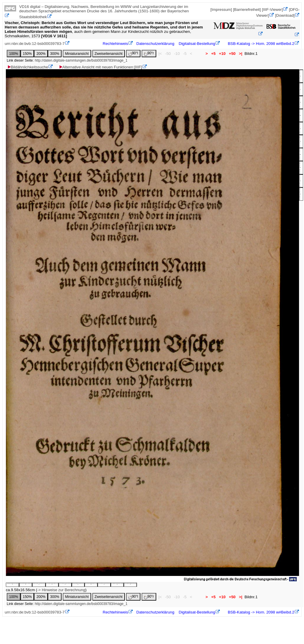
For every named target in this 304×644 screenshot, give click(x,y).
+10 (222, 54)
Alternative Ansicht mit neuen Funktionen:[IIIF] (100, 67)
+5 (214, 54)
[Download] (285, 15)
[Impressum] (221, 10)
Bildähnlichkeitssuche (28, 67)
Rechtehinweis (115, 44)
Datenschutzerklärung (155, 44)
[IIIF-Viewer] (272, 10)
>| (241, 54)
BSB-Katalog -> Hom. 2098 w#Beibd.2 (260, 44)
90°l (133, 54)
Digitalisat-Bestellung (197, 44)
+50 (232, 54)
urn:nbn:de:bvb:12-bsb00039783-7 (35, 44)
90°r (149, 54)
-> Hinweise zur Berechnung (61, 590)
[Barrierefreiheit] (247, 10)
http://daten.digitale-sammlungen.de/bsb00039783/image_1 (81, 60)
